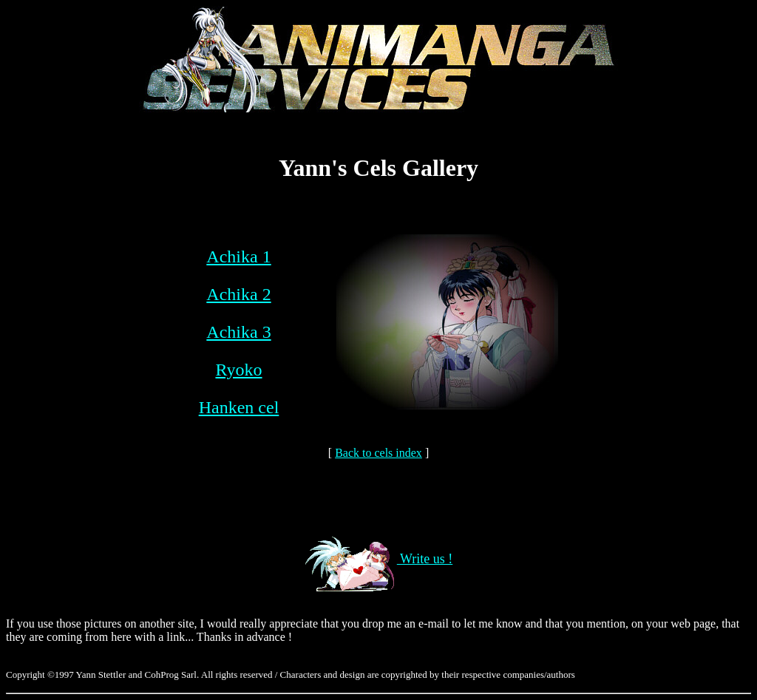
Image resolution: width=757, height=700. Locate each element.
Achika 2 (238, 294)
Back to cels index (378, 453)
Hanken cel (239, 407)
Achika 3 (238, 332)
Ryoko (238, 370)
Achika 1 (238, 256)
